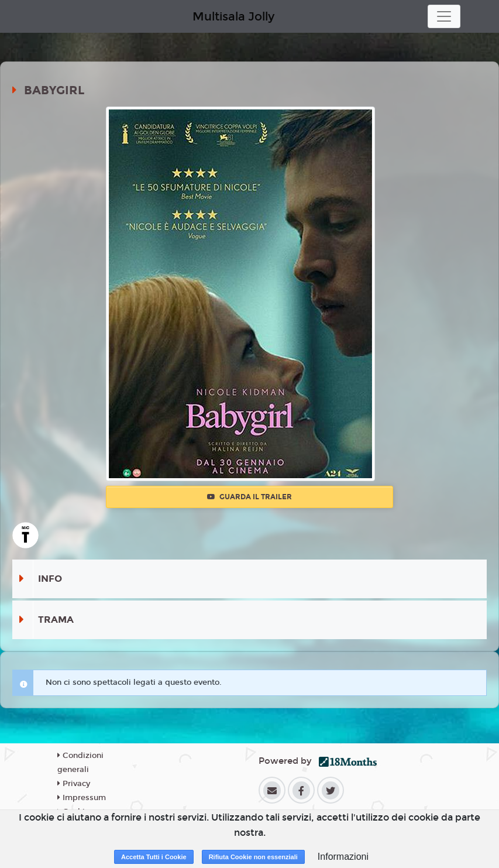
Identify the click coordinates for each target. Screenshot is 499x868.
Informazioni (343, 857)
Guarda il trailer (249, 497)
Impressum (82, 798)
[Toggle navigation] (444, 16)
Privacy (74, 784)
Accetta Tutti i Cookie (154, 857)
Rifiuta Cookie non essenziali (253, 857)
